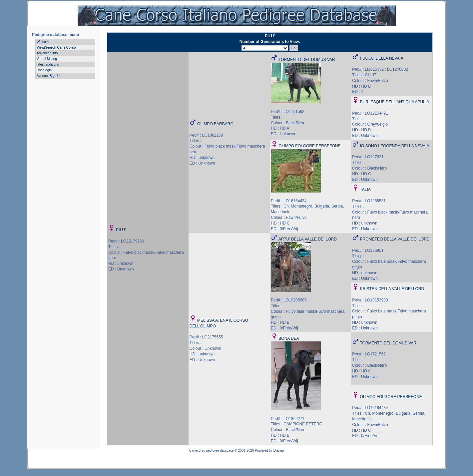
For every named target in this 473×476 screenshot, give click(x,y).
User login (44, 70)
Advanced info (47, 53)
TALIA (365, 190)
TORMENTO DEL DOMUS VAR (307, 60)
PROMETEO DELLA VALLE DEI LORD (395, 239)
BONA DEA (289, 338)
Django (279, 451)
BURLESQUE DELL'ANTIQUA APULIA (395, 102)
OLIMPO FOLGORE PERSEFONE (309, 146)
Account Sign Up (49, 76)
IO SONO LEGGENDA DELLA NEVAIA (395, 146)
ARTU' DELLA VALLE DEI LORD (308, 239)
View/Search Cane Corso (56, 47)
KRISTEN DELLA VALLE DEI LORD (392, 289)
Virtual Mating (47, 59)
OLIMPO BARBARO (215, 124)
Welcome (44, 42)
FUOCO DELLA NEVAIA (382, 58)
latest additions (48, 64)
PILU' (121, 230)
